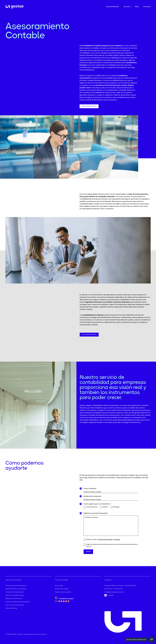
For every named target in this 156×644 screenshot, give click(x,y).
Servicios (127, 6)
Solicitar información (89, 106)
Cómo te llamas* (90, 489)
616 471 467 (108, 589)
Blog (137, 7)
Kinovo (44, 634)
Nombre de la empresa (92, 496)
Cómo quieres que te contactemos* (97, 504)
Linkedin (109, 595)
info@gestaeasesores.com (114, 592)
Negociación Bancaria (14, 599)
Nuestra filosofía (113, 7)
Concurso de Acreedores (15, 605)
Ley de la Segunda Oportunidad (17, 602)
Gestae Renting (11, 608)
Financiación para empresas (16, 586)
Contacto (147, 7)
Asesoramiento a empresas (16, 589)
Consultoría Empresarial (14, 592)
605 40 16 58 (118, 589)
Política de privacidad (63, 592)
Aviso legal (59, 586)
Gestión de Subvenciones (15, 595)
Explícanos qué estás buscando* (96, 513)
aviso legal (117, 540)
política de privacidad (105, 540)
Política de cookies (62, 589)
